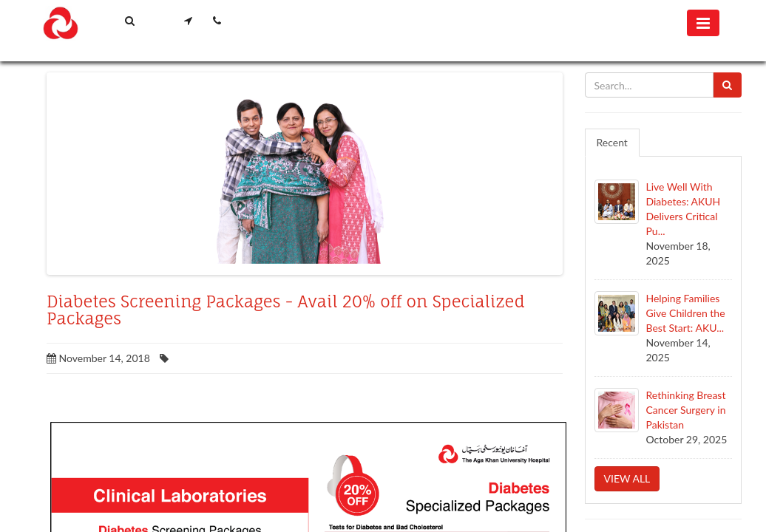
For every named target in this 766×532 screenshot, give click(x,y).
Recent (612, 142)
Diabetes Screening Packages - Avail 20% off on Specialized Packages (286, 310)
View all (627, 478)
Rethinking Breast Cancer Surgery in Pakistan (686, 410)
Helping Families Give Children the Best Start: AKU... (686, 313)
